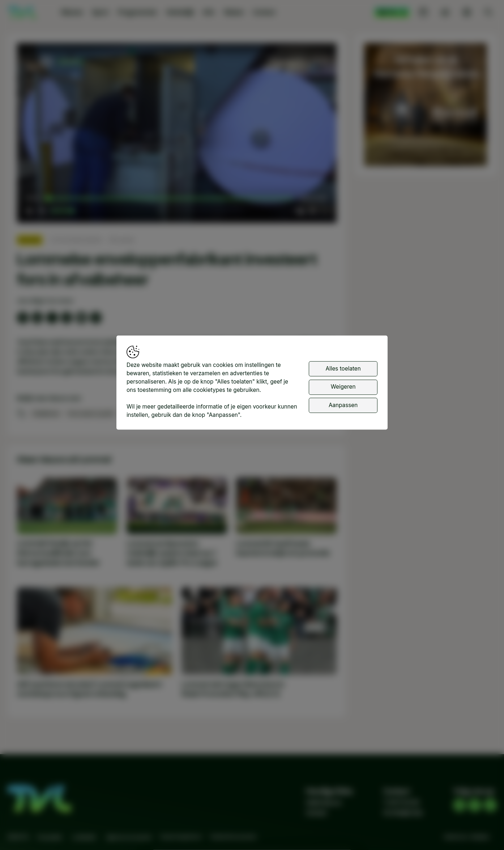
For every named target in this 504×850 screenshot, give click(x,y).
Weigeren (343, 387)
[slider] (170, 198)
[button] (178, 135)
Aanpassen (343, 405)
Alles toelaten (343, 369)
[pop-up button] (312, 211)
